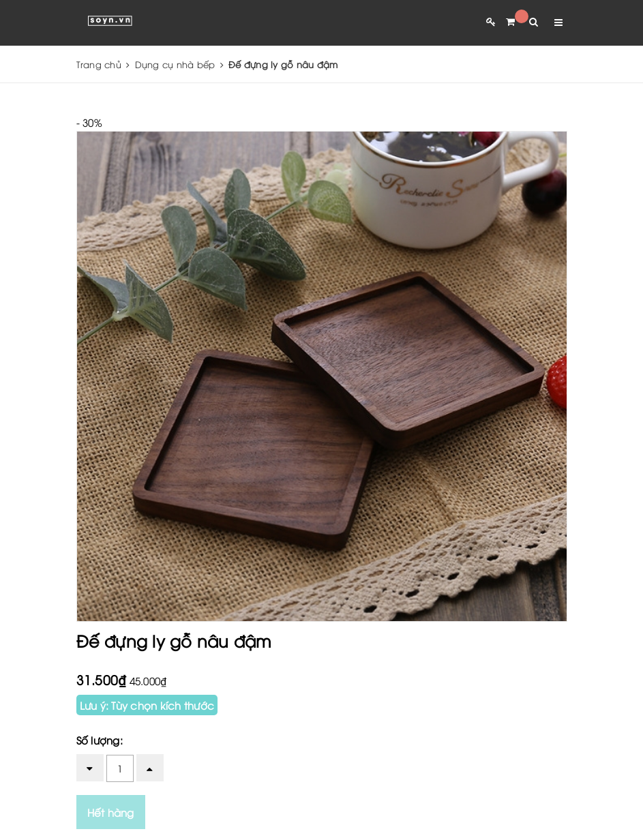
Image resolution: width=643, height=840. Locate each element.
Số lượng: (100, 740)
